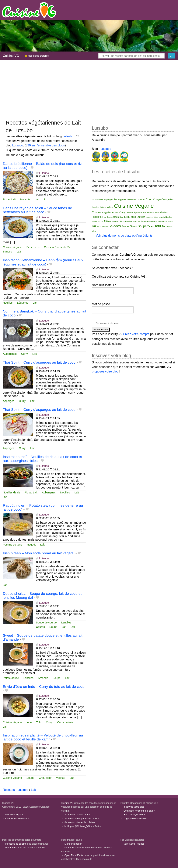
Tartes (150, 226)
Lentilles (66, 623)
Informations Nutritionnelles (83, 848)
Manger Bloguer (73, 844)
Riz (46, 199)
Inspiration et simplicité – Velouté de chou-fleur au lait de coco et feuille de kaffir (43, 737)
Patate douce (11, 678)
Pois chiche (126, 222)
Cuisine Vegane (12, 247)
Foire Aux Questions (134, 815)
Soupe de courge (46, 623)
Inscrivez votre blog (134, 807)
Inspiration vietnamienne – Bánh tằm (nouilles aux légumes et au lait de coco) (43, 262)
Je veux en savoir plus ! (77, 815)
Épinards (138, 212)
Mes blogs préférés (37, 56)
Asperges (9, 401)
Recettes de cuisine (16, 844)
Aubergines (10, 354)
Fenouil (150, 212)
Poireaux (116, 222)
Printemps (162, 222)
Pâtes (107, 221)
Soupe (53, 627)
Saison (105, 227)
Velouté (61, 778)
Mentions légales (14, 815)
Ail (93, 200)
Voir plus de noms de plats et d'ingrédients (124, 236)
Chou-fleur (45, 778)
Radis (170, 222)
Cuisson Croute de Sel (58, 247)
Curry (24, 354)
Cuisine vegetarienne (105, 212)
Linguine (149, 217)
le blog (68, 826)
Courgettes (168, 199)
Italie (109, 217)
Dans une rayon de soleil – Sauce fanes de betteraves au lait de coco (37, 210)
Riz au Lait (9, 199)
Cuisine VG (11, 56)
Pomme (136, 222)
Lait (37, 199)
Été (145, 212)
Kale (121, 217)
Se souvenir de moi (107, 323)
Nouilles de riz (11, 492)
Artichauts (99, 200)
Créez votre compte (136, 334)
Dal (73, 627)
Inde (29, 722)
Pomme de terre (13, 545)
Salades (115, 226)
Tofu (39, 722)
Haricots (25, 199)
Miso (156, 217)
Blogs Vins (11, 848)
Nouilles (8, 303)
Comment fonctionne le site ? (139, 811)
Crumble (96, 207)
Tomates (167, 226)
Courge (40, 627)
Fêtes (157, 213)
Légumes (23, 303)
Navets (162, 217)
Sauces (7, 252)
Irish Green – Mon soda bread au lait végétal (39, 553)
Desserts (129, 213)
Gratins (164, 212)
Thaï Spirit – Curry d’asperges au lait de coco (39, 362)
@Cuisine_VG (82, 826)
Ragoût (31, 545)
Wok (94, 231)
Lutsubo (68, 136)
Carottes (141, 199)
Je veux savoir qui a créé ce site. (82, 818)
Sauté (134, 226)
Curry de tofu (65, 722)
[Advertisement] (89, 89)
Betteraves (33, 247)
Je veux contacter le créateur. (80, 822)
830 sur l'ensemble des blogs (45, 145)
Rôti (99, 226)
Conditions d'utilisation (17, 818)
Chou (149, 199)
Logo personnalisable (135, 818)
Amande (43, 678)
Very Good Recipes (134, 844)
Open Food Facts (74, 855)
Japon (116, 217)
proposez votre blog (105, 371)
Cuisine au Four (107, 207)
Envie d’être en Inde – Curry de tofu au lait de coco (44, 687)
